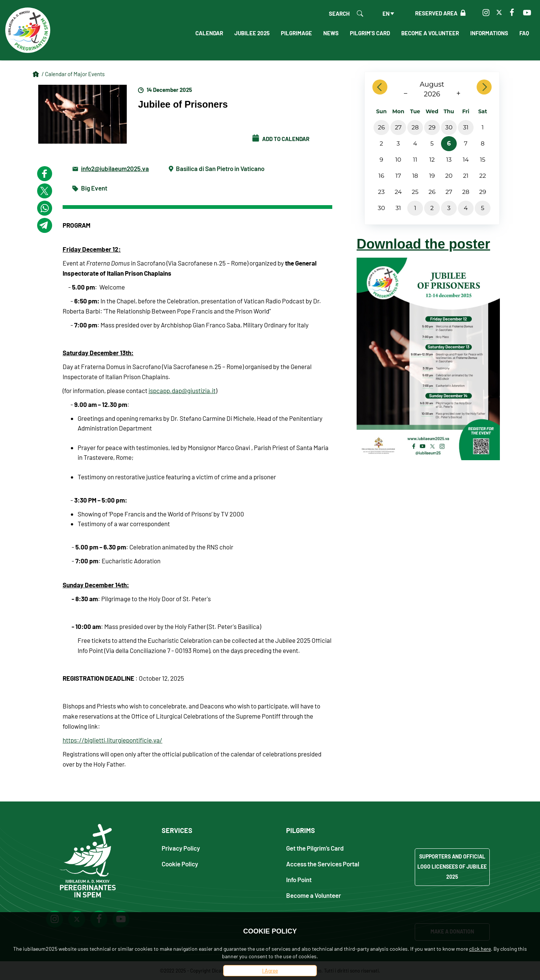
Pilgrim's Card (370, 33)
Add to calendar (281, 139)
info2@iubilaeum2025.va (115, 168)
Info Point (299, 879)
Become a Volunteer (430, 33)
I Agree (270, 970)
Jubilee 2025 (252, 33)
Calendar (209, 33)
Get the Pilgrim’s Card (315, 848)
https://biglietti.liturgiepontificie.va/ (112, 740)
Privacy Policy (181, 848)
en (386, 14)
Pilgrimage (296, 33)
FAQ (524, 33)
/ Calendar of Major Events (73, 74)
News (331, 33)
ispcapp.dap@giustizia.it (182, 390)
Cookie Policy (180, 864)
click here (480, 949)
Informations (489, 33)
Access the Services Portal (323, 864)
